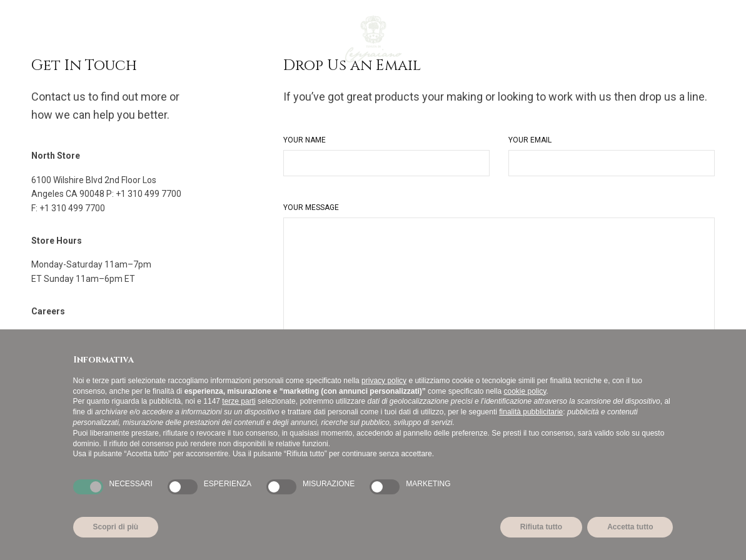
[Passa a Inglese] (329, 39)
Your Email (530, 140)
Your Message (311, 207)
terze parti (239, 401)
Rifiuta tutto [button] (541, 527)
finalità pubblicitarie (531, 412)
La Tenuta (192, 39)
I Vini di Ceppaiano (109, 39)
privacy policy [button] (384, 381)
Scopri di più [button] (116, 527)
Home (43, 39)
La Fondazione (267, 39)
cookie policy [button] (525, 391)
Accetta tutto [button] (630, 527)
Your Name (305, 140)
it (702, 39)
